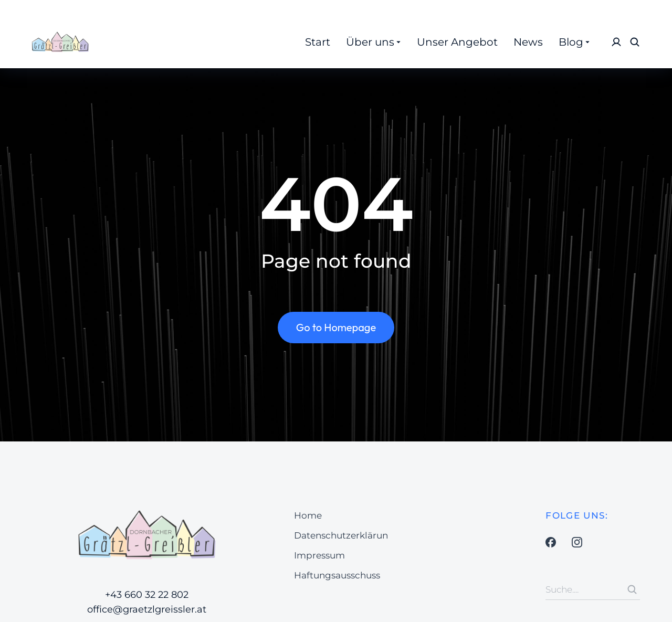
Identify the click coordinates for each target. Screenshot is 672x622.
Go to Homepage (336, 327)
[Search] (632, 589)
